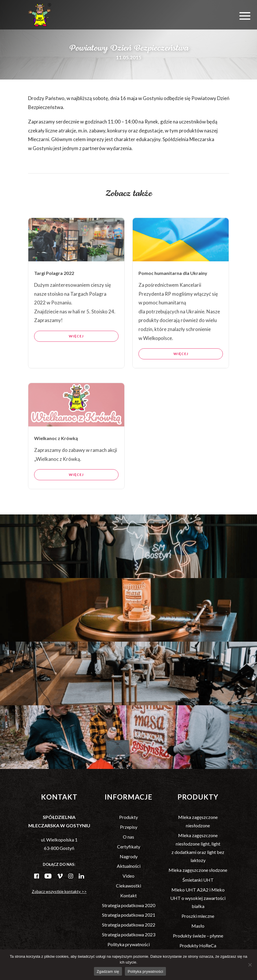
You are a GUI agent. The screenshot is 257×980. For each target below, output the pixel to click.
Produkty (128, 817)
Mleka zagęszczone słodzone (198, 870)
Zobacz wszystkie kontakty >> (59, 891)
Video (128, 876)
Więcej (76, 360)
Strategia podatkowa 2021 (129, 915)
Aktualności (129, 866)
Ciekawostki (128, 886)
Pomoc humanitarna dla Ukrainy (173, 297)
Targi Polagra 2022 (54, 297)
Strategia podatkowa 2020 (129, 905)
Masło (198, 926)
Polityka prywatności (129, 944)
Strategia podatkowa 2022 (129, 925)
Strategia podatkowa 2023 (129, 934)
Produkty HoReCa (198, 945)
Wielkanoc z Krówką (56, 463)
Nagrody (129, 856)
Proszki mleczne (198, 916)
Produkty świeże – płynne (198, 936)
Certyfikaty (129, 847)
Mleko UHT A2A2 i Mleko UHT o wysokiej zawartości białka (198, 898)
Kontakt (128, 895)
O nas (128, 837)
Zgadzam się (108, 971)
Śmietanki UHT (198, 880)
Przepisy (129, 827)
